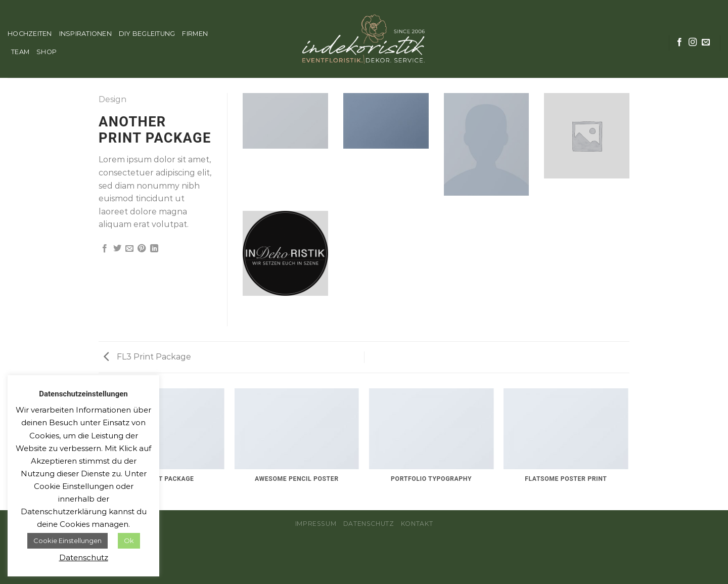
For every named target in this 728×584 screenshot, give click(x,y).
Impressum (316, 524)
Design (112, 99)
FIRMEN (195, 34)
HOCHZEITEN (30, 34)
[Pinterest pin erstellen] (142, 249)
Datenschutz (369, 524)
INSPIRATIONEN (85, 34)
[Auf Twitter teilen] (117, 249)
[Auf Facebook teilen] (105, 249)
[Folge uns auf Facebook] (679, 42)
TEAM (20, 52)
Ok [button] (129, 541)
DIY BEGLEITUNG (147, 34)
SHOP (47, 52)
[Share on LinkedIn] (154, 249)
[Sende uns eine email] (706, 42)
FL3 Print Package (147, 357)
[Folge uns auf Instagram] (693, 42)
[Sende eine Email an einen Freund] (129, 249)
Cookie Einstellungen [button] (67, 541)
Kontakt (417, 524)
